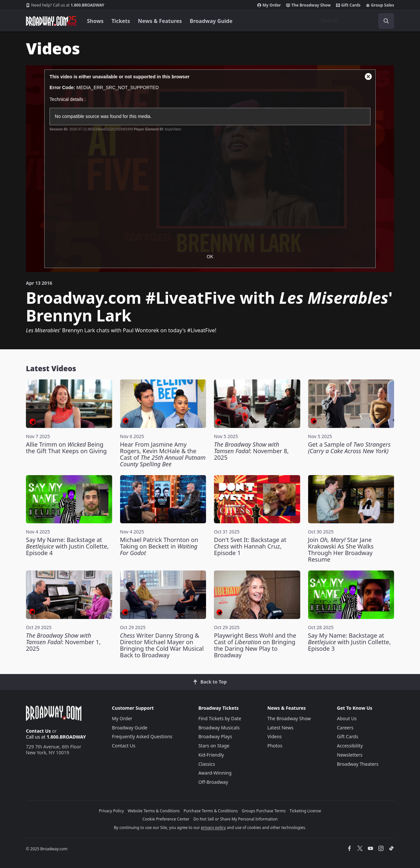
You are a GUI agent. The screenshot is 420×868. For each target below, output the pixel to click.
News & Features (160, 21)
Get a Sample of (349, 448)
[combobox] (355, 21)
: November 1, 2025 (63, 642)
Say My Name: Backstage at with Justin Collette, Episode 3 (349, 642)
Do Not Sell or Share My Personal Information (235, 819)
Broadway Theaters (358, 764)
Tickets (121, 21)
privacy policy (213, 828)
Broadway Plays (215, 736)
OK (210, 257)
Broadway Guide (211, 21)
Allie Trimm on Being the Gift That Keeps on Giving (66, 448)
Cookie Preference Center (166, 819)
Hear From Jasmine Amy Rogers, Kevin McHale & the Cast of (163, 454)
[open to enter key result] (386, 21)
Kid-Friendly (211, 755)
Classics (207, 764)
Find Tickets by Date (220, 718)
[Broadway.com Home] (51, 21)
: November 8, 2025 (251, 451)
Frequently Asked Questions (142, 736)
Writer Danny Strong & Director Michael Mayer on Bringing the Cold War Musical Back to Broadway (162, 645)
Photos (275, 746)
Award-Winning (215, 773)
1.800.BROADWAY (65, 5)
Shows (95, 21)
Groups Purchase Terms (264, 811)
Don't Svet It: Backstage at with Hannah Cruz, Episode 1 (250, 546)
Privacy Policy (112, 811)
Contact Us (38, 731)
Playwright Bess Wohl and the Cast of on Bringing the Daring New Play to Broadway (255, 645)
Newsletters (350, 755)
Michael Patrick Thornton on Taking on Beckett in (159, 546)
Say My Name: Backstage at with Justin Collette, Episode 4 (67, 546)
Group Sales (380, 5)
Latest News (281, 728)
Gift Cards (348, 5)
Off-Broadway (213, 782)
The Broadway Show (308, 5)
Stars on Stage (214, 746)
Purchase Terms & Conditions (211, 811)
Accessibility (350, 746)
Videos (275, 736)
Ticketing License (305, 811)
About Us (347, 718)
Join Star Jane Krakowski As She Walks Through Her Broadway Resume (341, 550)
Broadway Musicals (219, 728)
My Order (269, 5)
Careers (345, 728)
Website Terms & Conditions (154, 811)
